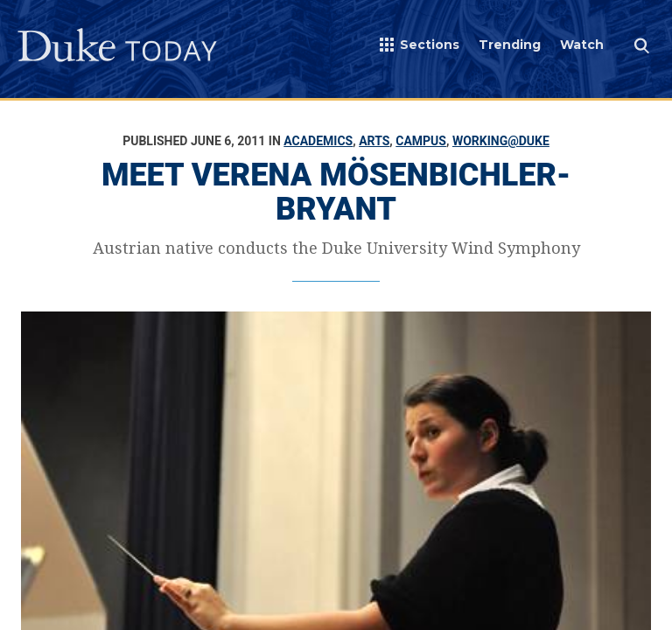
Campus (421, 141)
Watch (582, 45)
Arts (374, 141)
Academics (318, 141)
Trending (510, 45)
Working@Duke (501, 141)
